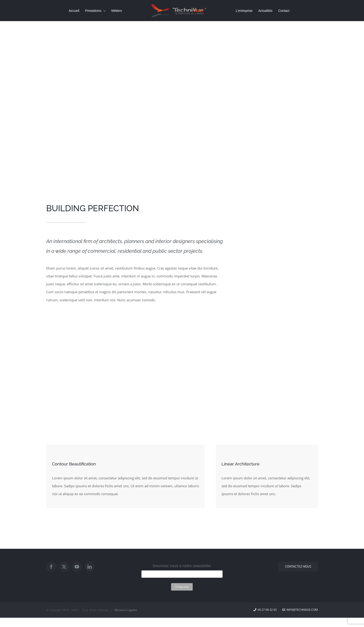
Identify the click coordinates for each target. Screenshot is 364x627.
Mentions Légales (126, 610)
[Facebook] (51, 567)
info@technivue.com (300, 610)
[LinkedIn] (90, 567)
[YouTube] (77, 567)
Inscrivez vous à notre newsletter (182, 566)
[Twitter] (64, 567)
